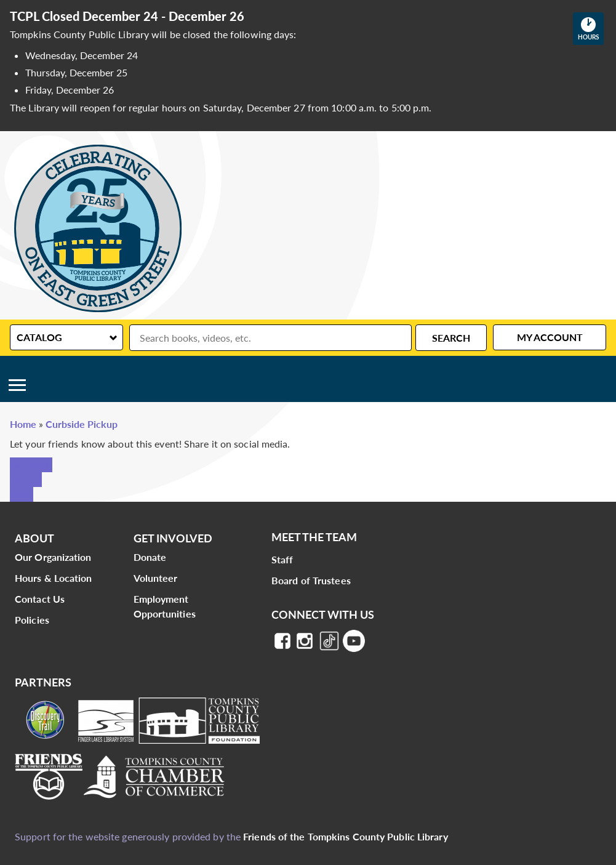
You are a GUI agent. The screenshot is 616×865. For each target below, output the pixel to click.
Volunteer (156, 578)
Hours (591, 28)
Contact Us (40, 599)
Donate (150, 557)
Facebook (31, 465)
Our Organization (53, 557)
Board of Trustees (311, 580)
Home (23, 424)
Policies (32, 620)
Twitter (26, 479)
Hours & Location (54, 578)
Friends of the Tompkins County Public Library (346, 836)
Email (22, 494)
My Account (550, 337)
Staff (282, 559)
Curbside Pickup (82, 424)
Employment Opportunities (165, 606)
